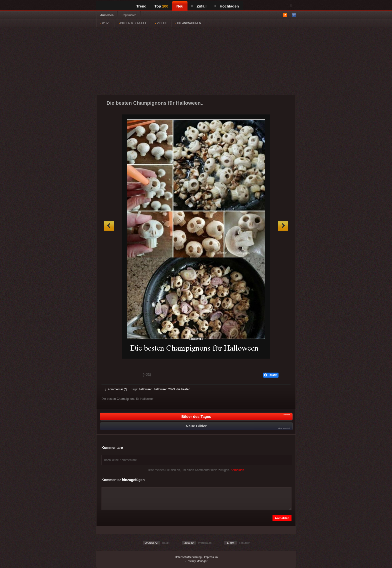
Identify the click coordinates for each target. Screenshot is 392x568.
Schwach (130, 375)
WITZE (105, 23)
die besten (183, 389)
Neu (180, 6)
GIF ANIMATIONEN (188, 23)
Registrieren (129, 15)
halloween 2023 (164, 389)
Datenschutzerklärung (188, 557)
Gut (111, 375)
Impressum (211, 557)
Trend (141, 6)
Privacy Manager (197, 561)
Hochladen (227, 6)
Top (161, 6)
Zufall (199, 6)
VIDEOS (161, 23)
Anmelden (107, 15)
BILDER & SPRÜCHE (133, 23)
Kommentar (116, 389)
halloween (146, 389)
